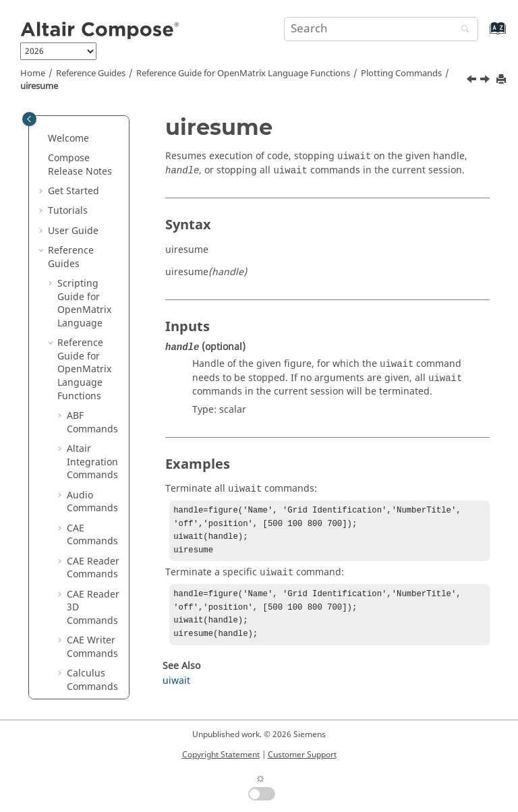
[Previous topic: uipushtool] (473, 81)
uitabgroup (96, 402)
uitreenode (98, 527)
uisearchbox (96, 329)
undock (93, 574)
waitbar (93, 633)
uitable (92, 428)
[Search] (462, 30)
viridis (90, 613)
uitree (90, 501)
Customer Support (302, 755)
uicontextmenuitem (97, 144)
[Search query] (381, 29)
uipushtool (96, 276)
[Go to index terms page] (483, 35)
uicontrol (96, 177)
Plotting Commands (401, 74)
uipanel (93, 250)
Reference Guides (91, 74)
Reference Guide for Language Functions (243, 74)
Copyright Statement (221, 755)
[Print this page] (502, 80)
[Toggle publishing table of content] (29, 119)
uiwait (90, 553)
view (86, 593)
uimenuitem (97, 224)
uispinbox (98, 355)
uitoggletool (97, 454)
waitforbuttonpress (98, 659)
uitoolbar (97, 481)
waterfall (96, 686)
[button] (71, 131)
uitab (88, 375)
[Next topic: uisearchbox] (486, 81)
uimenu (94, 197)
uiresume (39, 86)
